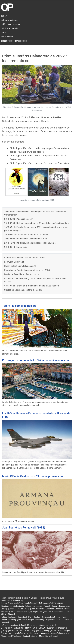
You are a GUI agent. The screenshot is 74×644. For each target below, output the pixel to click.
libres (4, 33)
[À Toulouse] (16, 636)
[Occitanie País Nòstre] (51, 617)
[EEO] (38, 631)
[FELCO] (28, 628)
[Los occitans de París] (17, 625)
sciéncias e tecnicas (10, 24)
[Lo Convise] (14, 633)
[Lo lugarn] (13, 617)
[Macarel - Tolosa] (63, 609)
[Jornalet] (17, 598)
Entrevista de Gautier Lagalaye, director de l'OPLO (27, 270)
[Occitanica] (52, 628)
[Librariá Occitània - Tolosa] (20, 606)
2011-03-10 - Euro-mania (16, 247)
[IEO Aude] (24, 633)
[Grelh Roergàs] (64, 631)
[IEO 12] (53, 631)
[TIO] (10, 628)
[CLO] (33, 631)
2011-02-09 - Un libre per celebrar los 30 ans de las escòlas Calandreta (37, 223)
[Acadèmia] (63, 628)
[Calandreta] (18, 628)
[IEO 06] (19, 631)
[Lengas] (35, 612)
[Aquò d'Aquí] (52, 598)
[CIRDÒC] (42, 628)
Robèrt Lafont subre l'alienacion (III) (21, 266)
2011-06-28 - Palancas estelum (19, 219)
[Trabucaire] (13, 603)
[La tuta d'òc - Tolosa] (41, 606)
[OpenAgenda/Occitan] (49, 633)
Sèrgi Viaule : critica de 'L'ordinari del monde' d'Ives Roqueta (32, 286)
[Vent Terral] (24, 603)
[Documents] (32, 625)
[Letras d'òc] (46, 603)
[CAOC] (4, 631)
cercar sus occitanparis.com (14, 41)
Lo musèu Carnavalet (14, 262)
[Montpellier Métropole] (48, 636)
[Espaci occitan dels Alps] (19, 609)
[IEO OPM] (34, 633)
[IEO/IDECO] (35, 603)
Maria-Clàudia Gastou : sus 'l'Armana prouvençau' (33, 476)
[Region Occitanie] (30, 636)
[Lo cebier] (23, 617)
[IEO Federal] (64, 633)
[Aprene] (45, 631)
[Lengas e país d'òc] (48, 612)
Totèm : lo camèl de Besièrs (19, 306)
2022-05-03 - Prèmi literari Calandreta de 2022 (26, 239)
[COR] (35, 628)
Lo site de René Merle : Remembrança (22, 274)
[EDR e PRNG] (58, 603)
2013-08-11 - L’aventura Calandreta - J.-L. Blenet (26, 235)
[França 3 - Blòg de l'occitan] (33, 598)
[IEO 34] (11, 631)
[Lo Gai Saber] (15, 612)
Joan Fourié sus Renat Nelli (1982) (24, 528)
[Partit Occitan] (34, 617)
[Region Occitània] (53, 620)
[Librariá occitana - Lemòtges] (42, 609)
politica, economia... (10, 28)
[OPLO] (26, 631)
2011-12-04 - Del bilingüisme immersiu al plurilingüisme (30, 243)
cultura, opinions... (10, 20)
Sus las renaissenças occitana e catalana (23, 290)
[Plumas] (11, 614)
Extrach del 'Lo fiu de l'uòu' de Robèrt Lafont (24, 258)
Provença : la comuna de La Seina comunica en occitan (36, 360)
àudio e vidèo (7, 37)
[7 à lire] (4, 633)
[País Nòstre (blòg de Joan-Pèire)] (31, 620)
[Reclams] (26, 612)
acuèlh (4, 16)
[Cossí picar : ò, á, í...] (47, 625)
